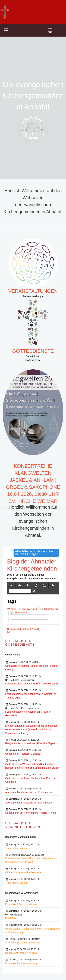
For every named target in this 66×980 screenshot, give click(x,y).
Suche (34, 591)
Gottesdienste (33, 351)
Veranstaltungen (33, 291)
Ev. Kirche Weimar (33, 501)
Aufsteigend (51, 609)
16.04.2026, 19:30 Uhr (33, 494)
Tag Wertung (30, 609)
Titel (13, 609)
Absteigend (20, 613)
